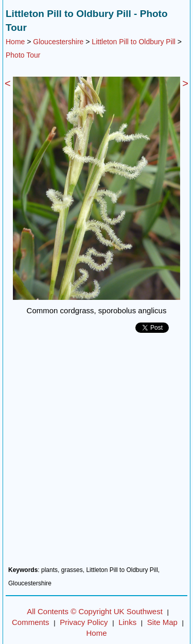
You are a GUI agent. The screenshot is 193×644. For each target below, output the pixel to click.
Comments (31, 622)
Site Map (162, 622)
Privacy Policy (84, 622)
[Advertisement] (97, 453)
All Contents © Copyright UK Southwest (95, 611)
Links (127, 622)
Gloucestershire (58, 42)
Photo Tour (23, 55)
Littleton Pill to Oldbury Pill (134, 42)
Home (15, 42)
